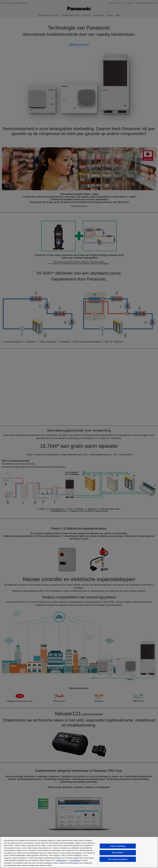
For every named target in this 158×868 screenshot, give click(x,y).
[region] (79, 852)
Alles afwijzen (118, 853)
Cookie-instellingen (118, 846)
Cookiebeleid (61, 860)
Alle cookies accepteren (118, 859)
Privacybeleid (75, 860)
